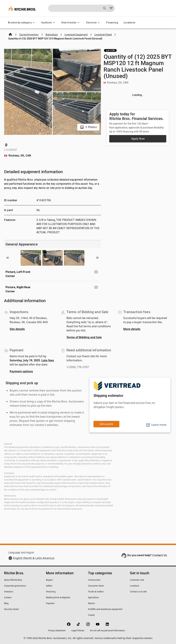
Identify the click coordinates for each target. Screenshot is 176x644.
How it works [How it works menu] (71, 23)
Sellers (49, 586)
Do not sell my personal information (108, 630)
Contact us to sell (138, 592)
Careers (8, 597)
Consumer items (96, 586)
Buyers (49, 580)
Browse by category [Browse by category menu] (22, 23)
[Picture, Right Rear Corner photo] (96, 287)
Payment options (21, 371)
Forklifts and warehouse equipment (105, 609)
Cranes (91, 615)
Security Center (12, 609)
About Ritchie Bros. (13, 580)
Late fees (48, 360)
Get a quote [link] (106, 424)
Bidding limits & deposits (58, 597)
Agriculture (93, 597)
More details (132, 329)
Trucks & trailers (96, 592)
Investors (9, 592)
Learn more (156, 425)
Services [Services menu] (93, 23)
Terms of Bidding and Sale (84, 337)
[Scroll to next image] (97, 258)
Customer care (137, 580)
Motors (91, 603)
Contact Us (160, 555)
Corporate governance (15, 586)
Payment (50, 603)
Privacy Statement (57, 630)
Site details (17, 329)
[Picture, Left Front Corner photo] (96, 272)
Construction (94, 580)
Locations (130, 23)
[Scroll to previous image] (8, 258)
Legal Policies (78, 630)
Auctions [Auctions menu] (49, 23)
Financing (112, 23)
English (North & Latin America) (34, 558)
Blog (6, 603)
